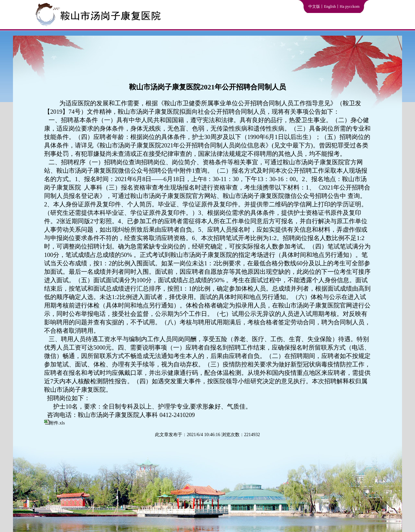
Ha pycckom (350, 6)
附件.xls (57, 423)
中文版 (314, 6)
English (330, 6)
